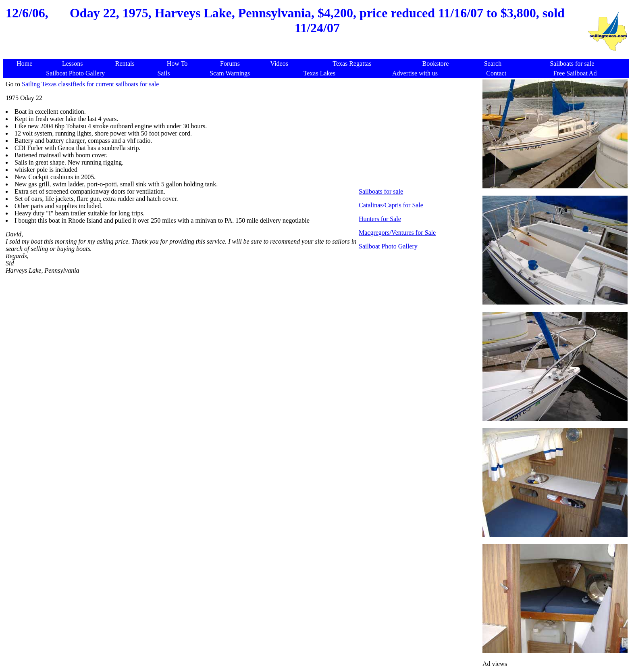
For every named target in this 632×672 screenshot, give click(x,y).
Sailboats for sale (381, 191)
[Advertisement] (295, 55)
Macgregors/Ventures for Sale (397, 233)
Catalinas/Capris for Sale (391, 205)
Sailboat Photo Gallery (388, 246)
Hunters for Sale (380, 219)
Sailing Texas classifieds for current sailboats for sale (90, 84)
